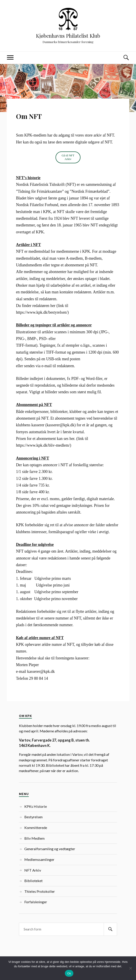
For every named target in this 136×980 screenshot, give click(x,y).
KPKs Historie (36, 806)
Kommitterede (36, 828)
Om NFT (29, 116)
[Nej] (130, 968)
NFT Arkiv (33, 870)
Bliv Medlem (34, 838)
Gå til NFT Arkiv (68, 157)
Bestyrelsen (33, 817)
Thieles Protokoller (40, 891)
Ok (69, 973)
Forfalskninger (36, 902)
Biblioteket (33, 881)
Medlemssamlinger (39, 859)
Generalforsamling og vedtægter (50, 849)
